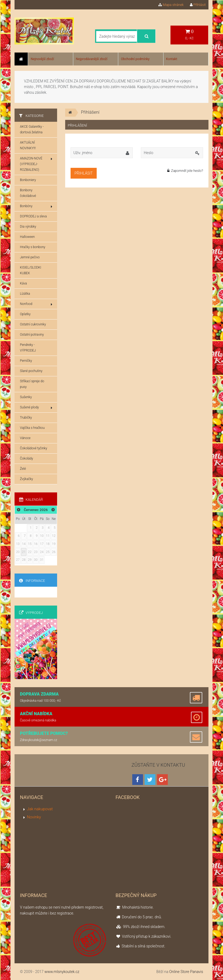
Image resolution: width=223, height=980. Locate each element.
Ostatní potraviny (32, 335)
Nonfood (36, 304)
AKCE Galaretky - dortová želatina (32, 129)
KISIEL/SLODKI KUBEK (31, 270)
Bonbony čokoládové (28, 193)
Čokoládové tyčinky (34, 448)
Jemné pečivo (30, 257)
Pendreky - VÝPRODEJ (28, 348)
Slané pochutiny (31, 371)
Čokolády (27, 458)
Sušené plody (36, 408)
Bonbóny (36, 206)
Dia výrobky (28, 227)
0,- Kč (189, 35)
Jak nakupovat (40, 809)
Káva (23, 283)
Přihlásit (198, 5)
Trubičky (26, 418)
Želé (23, 469)
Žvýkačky (27, 479)
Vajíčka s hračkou (32, 428)
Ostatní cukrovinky (33, 324)
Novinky (34, 817)
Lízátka (25, 294)
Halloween (27, 237)
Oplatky (25, 314)
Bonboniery (28, 180)
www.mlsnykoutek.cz (62, 972)
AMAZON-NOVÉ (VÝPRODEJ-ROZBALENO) (36, 164)
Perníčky (26, 361)
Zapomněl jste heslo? (185, 171)
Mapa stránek (171, 5)
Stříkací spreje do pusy (32, 384)
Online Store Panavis (186, 972)
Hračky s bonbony (33, 247)
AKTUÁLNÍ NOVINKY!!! (28, 145)
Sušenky (26, 397)
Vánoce (25, 438)
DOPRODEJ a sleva (33, 216)
